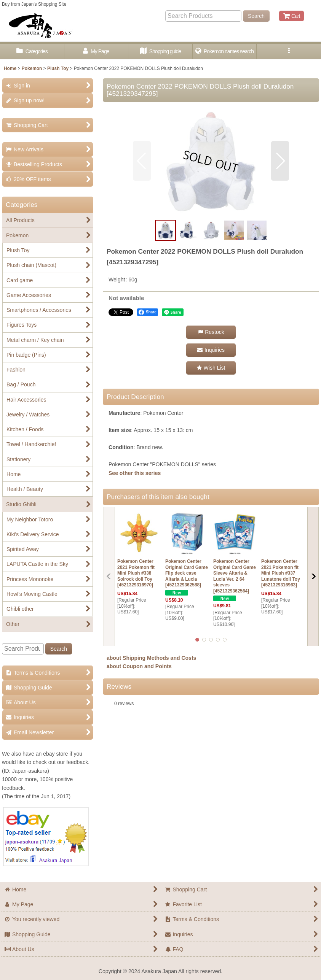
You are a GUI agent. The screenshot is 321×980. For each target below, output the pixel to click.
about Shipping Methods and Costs (151, 658)
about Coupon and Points (139, 666)
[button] (289, 52)
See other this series (135, 473)
